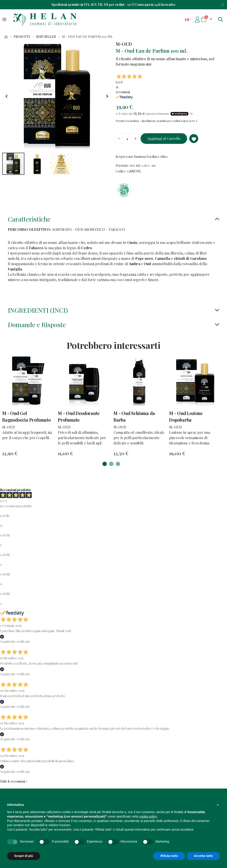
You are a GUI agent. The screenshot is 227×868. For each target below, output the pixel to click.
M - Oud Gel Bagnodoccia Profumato (26, 419)
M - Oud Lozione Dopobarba (186, 419)
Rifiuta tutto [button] (169, 856)
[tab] (113, 222)
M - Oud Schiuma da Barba (134, 419)
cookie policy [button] (148, 816)
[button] (6, 96)
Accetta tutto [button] (203, 856)
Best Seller (46, 37)
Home (6, 37)
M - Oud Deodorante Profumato (79, 419)
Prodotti (22, 37)
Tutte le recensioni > (14, 785)
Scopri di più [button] (24, 856)
